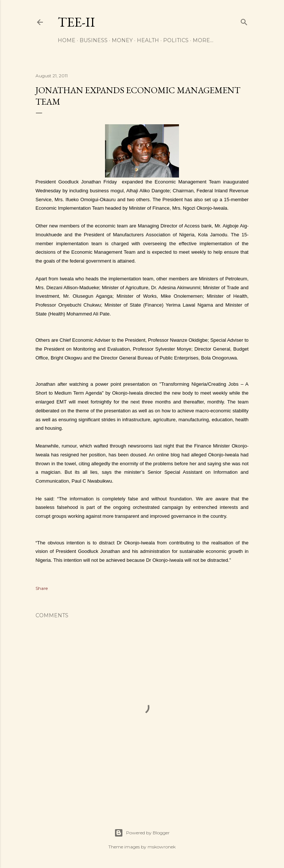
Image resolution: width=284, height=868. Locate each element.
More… (203, 40)
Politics (176, 40)
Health (148, 40)
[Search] (244, 21)
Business (94, 40)
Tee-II (76, 22)
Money (122, 40)
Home (67, 40)
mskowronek (162, 847)
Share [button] (42, 588)
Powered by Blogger (142, 833)
